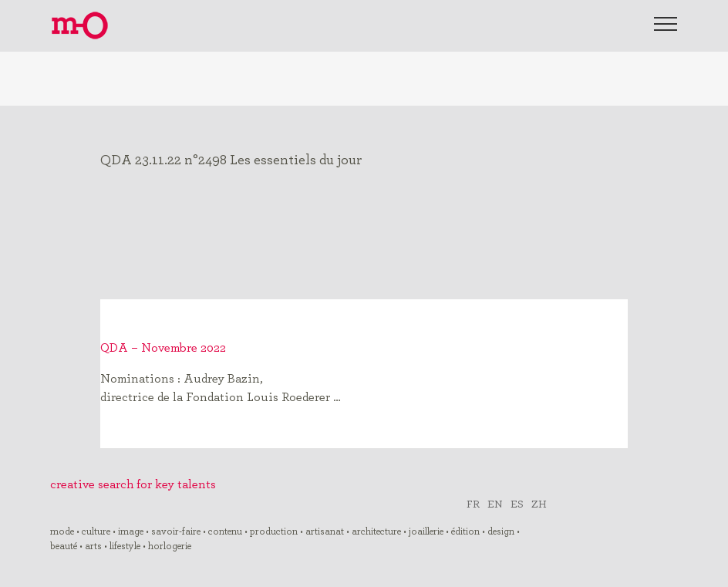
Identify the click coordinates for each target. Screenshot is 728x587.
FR (473, 503)
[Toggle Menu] (666, 24)
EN (495, 503)
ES (517, 503)
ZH (539, 503)
